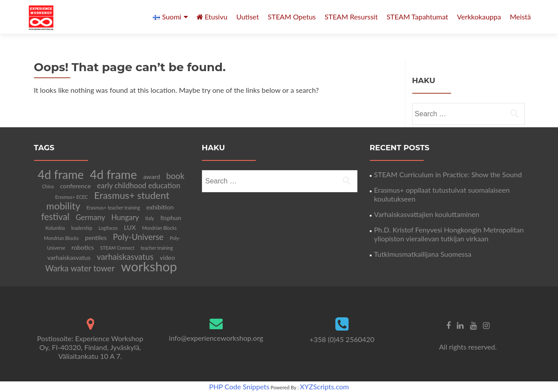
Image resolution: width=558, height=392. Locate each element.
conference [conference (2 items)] (76, 186)
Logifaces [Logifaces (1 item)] (108, 228)
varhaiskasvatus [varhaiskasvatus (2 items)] (69, 257)
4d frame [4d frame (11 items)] (61, 175)
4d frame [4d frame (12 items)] (114, 174)
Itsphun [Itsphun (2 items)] (171, 218)
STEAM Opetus (292, 17)
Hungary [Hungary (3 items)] (125, 217)
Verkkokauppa (479, 17)
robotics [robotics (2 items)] (83, 247)
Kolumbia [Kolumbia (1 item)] (55, 228)
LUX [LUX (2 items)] (130, 227)
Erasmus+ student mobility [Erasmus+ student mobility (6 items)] (108, 201)
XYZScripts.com (325, 386)
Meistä (520, 17)
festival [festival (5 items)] (55, 217)
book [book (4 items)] (175, 176)
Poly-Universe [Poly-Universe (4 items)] (139, 237)
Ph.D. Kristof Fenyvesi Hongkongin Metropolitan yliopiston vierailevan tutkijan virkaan (449, 234)
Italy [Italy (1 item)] (150, 218)
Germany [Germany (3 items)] (90, 217)
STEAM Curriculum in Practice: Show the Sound (448, 174)
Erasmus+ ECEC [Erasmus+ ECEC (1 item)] (72, 197)
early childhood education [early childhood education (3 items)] (139, 186)
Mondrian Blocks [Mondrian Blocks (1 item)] (159, 228)
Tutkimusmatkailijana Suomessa (423, 254)
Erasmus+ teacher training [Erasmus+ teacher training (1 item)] (113, 207)
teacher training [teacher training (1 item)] (157, 248)
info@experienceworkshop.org (216, 338)
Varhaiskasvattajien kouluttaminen (427, 214)
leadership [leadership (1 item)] (82, 228)
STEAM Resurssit (351, 17)
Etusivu (212, 17)
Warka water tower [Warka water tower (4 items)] (80, 268)
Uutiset (248, 17)
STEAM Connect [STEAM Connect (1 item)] (118, 248)
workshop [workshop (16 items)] (149, 266)
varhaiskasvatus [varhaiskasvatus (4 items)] (125, 257)
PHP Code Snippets (239, 386)
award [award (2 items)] (152, 177)
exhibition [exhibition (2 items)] (160, 207)
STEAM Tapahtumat (417, 17)
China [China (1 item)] (48, 186)
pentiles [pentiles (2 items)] (96, 238)
